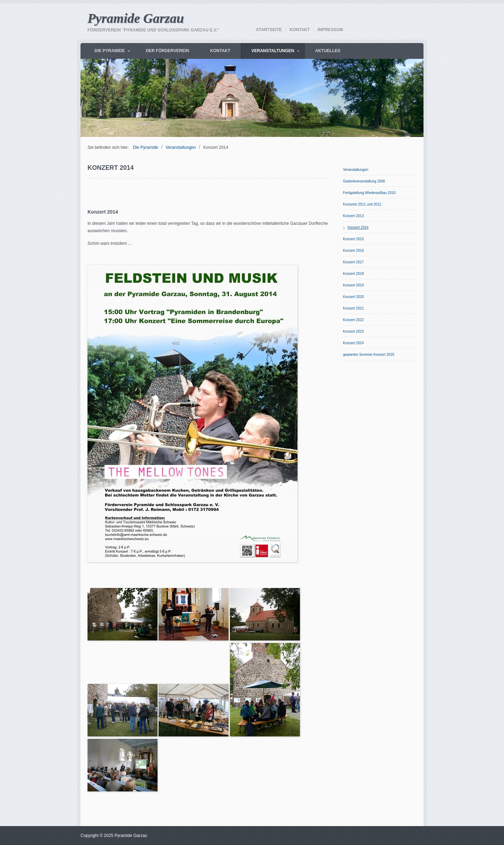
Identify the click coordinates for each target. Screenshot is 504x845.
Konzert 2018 (353, 274)
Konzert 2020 (353, 297)
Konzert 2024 (353, 343)
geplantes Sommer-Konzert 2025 (369, 355)
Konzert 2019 (353, 285)
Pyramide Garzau (136, 18)
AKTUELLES (328, 51)
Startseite (269, 30)
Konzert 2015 (353, 239)
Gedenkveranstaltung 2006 (364, 181)
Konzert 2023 (353, 331)
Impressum (330, 30)
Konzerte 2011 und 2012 (362, 204)
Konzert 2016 (353, 251)
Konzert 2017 (353, 262)
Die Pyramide (110, 51)
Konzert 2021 (353, 308)
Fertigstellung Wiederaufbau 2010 (369, 193)
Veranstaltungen (273, 51)
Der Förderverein (168, 51)
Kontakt (300, 30)
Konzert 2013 (353, 216)
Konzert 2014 (358, 227)
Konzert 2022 (353, 320)
